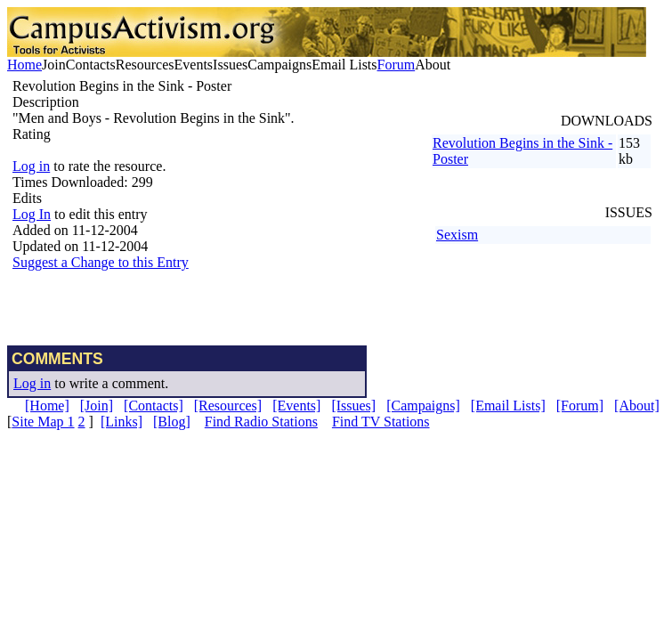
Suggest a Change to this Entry (101, 262)
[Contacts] (154, 406)
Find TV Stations (381, 422)
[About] (637, 406)
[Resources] (228, 406)
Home (24, 65)
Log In (32, 214)
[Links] (121, 422)
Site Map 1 (43, 422)
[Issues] (353, 406)
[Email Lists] (508, 406)
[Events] (296, 406)
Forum (397, 65)
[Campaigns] (423, 406)
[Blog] (172, 422)
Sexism (457, 235)
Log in (31, 166)
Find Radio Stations (261, 422)
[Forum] (580, 406)
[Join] (97, 406)
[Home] (47, 406)
